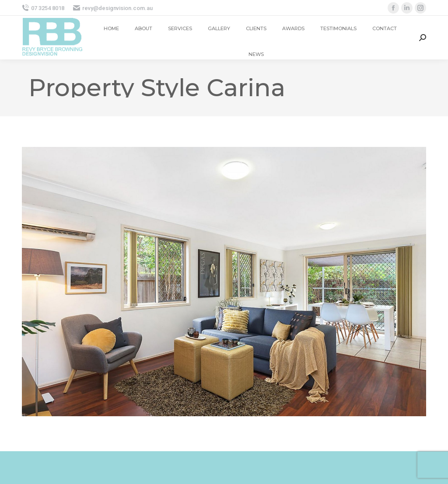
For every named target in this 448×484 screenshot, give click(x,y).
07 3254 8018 (43, 8)
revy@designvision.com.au (113, 8)
